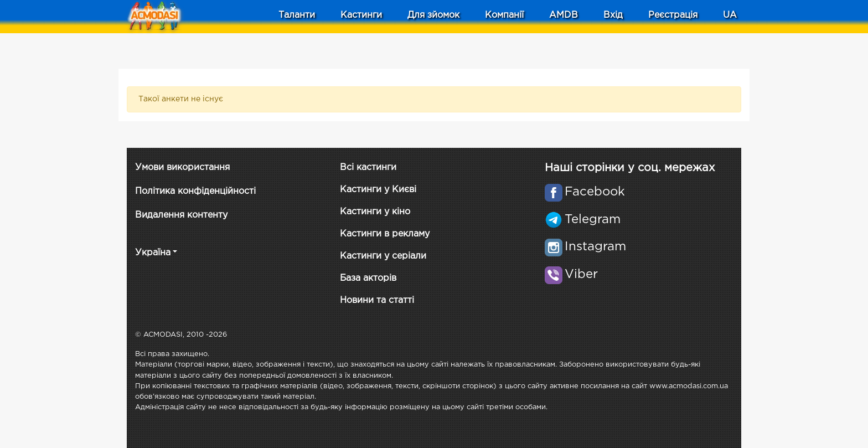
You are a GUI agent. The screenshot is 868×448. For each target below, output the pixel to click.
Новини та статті (377, 300)
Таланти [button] (297, 15)
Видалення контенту (181, 215)
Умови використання (182, 168)
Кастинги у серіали (383, 256)
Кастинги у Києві (378, 190)
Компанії (504, 15)
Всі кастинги (368, 168)
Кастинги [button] (361, 15)
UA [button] (730, 15)
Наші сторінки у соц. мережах (630, 168)
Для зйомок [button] (433, 15)
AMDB (564, 15)
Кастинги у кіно (375, 212)
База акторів (368, 278)
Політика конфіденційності (195, 191)
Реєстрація (673, 15)
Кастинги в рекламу (385, 234)
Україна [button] (153, 253)
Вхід (613, 15)
